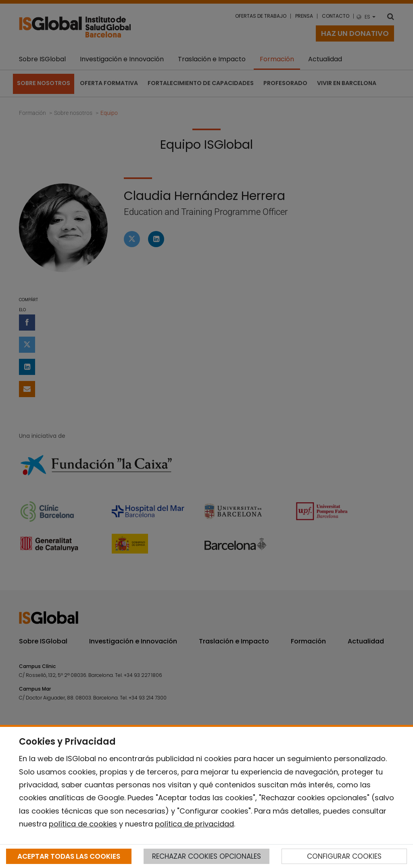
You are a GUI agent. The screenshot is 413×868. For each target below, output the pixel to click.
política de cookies (83, 824)
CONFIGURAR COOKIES (344, 856)
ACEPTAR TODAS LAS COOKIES (69, 856)
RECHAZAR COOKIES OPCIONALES (206, 856)
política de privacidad (194, 824)
